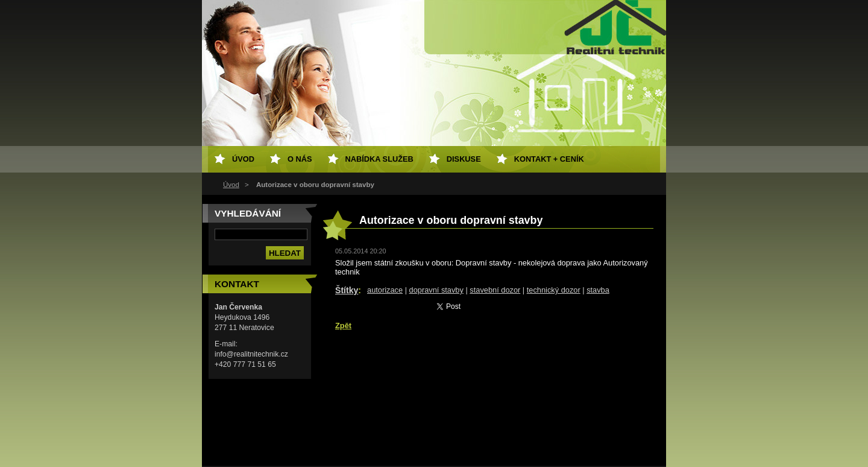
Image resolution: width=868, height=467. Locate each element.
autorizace (385, 290)
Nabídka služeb (379, 159)
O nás (300, 159)
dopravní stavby (436, 290)
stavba (598, 290)
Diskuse (464, 159)
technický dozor (554, 290)
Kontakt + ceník (549, 159)
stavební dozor (495, 290)
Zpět (343, 326)
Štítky (347, 290)
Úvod (231, 185)
